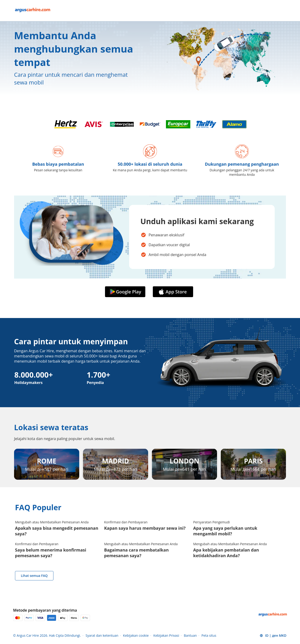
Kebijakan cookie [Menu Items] (136, 635)
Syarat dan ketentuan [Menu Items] (102, 635)
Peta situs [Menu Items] (209, 635)
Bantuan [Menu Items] (190, 635)
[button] (273, 636)
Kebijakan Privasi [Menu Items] (166, 635)
